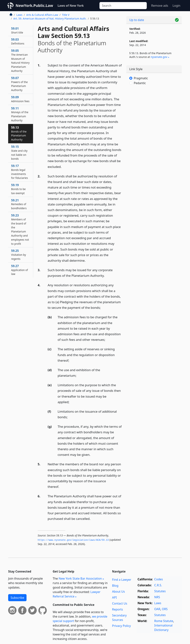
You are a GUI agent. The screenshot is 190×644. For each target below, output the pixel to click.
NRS (157, 597)
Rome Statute (164, 621)
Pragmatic (141, 78)
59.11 (20, 114)
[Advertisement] (154, 117)
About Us (118, 592)
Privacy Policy (121, 626)
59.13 (19, 133)
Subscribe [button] (17, 598)
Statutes (160, 591)
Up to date (137, 20)
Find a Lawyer (122, 580)
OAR (157, 609)
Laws (19, 15)
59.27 (19, 270)
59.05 (20, 61)
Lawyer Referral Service (77, 594)
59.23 (20, 229)
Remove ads (160, 6)
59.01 (17, 30)
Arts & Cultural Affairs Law (42, 15)
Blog (115, 586)
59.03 (18, 41)
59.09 (20, 99)
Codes (158, 579)
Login (176, 6)
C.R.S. (158, 585)
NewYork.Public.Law (34, 5)
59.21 (19, 204)
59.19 (18, 189)
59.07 (19, 84)
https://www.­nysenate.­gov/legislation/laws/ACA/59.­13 (73, 540)
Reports (118, 609)
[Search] (123, 6)
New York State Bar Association (80, 578)
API (114, 597)
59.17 (19, 172)
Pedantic (140, 83)
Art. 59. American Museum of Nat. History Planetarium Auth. (50, 19)
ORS (165, 609)
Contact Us (120, 603)
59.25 (19, 255)
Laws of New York (71, 6)
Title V (66, 15)
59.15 (19, 153)
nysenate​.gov (159, 57)
